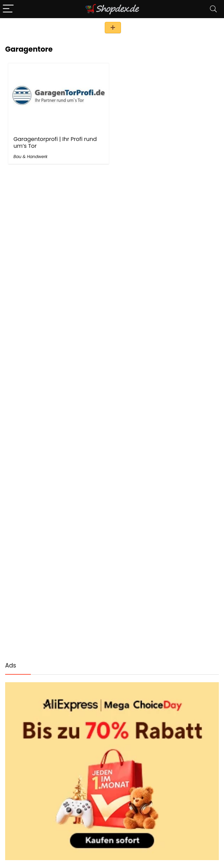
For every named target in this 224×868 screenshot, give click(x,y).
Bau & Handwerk (30, 157)
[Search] (213, 9)
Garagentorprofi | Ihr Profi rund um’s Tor (55, 142)
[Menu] (8, 9)
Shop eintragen (113, 28)
